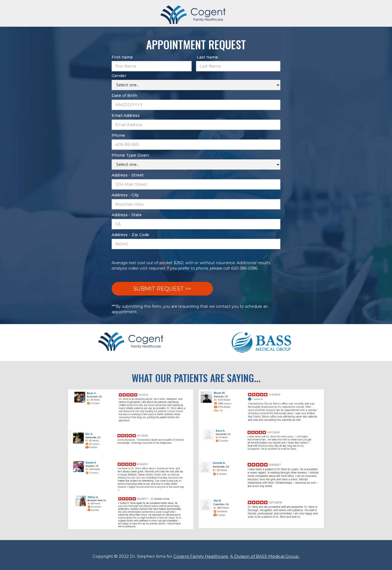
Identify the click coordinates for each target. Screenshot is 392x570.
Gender (119, 76)
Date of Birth (124, 96)
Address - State (127, 215)
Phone (118, 135)
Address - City (125, 195)
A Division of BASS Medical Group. (265, 556)
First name (122, 57)
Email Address (126, 115)
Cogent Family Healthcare (201, 556)
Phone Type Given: (131, 155)
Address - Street (128, 175)
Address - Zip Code (130, 235)
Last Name (207, 57)
